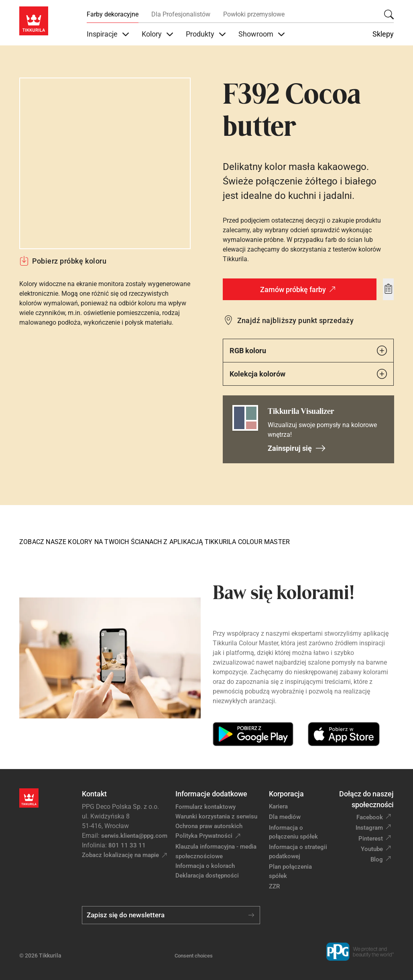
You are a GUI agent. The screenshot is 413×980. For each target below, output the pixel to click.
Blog (377, 859)
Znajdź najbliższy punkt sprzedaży (296, 320)
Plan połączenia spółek (290, 871)
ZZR (274, 886)
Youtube (372, 849)
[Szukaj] (389, 14)
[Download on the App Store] (344, 734)
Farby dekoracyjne (113, 14)
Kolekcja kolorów (308, 374)
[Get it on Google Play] (253, 734)
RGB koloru (308, 351)
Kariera (278, 806)
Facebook (370, 817)
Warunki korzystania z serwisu (216, 816)
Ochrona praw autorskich (209, 826)
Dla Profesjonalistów (181, 14)
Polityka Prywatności (204, 836)
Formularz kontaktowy (205, 807)
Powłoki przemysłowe (254, 14)
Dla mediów (285, 817)
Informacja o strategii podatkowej (298, 852)
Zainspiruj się (297, 448)
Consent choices (194, 956)
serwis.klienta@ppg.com (134, 836)
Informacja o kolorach (205, 866)
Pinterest (371, 839)
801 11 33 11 (127, 845)
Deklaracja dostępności (207, 876)
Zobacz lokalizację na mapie (120, 855)
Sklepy (383, 34)
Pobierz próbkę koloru (63, 261)
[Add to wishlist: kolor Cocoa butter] (388, 289)
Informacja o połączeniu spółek (293, 832)
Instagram (369, 828)
